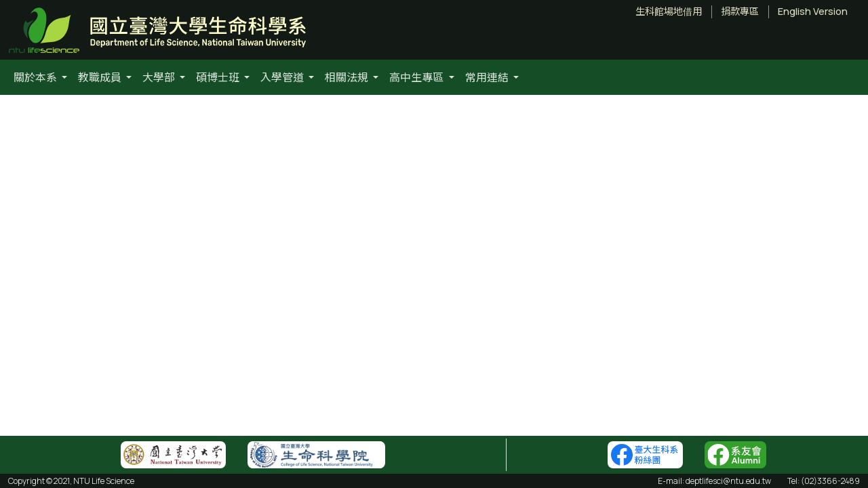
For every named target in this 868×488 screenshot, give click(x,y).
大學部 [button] (160, 77)
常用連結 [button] (488, 77)
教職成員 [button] (101, 77)
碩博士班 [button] (219, 77)
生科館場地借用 (669, 12)
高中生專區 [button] (417, 77)
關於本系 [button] (36, 77)
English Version (813, 12)
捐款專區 (740, 12)
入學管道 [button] (283, 77)
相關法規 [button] (348, 77)
